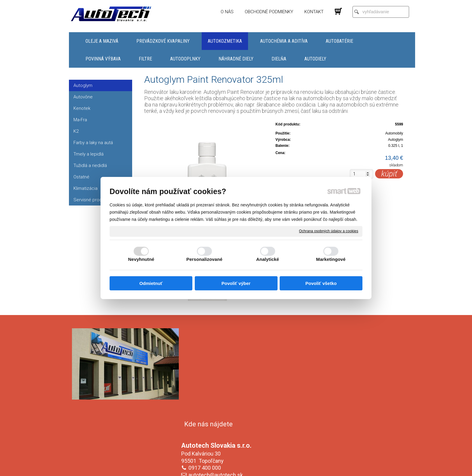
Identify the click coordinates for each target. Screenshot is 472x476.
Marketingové (331, 259)
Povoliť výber (236, 283)
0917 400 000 (206, 376)
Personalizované (204, 259)
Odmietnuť (151, 283)
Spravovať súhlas (337, 467)
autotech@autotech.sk (217, 383)
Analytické (268, 259)
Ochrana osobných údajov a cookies (329, 231)
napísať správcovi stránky (230, 467)
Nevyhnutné (141, 259)
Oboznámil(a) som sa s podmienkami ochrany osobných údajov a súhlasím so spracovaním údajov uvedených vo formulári (348, 431)
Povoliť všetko (321, 283)
